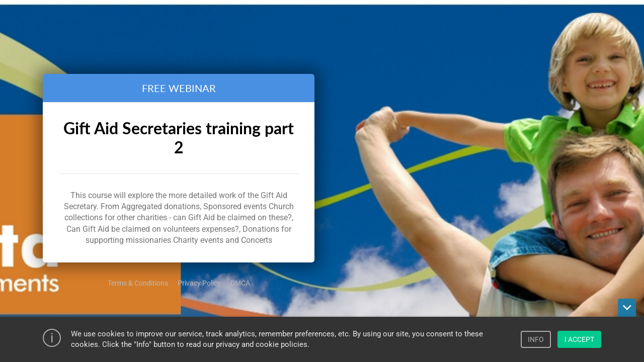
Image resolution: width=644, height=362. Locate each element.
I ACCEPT (579, 339)
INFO (536, 339)
